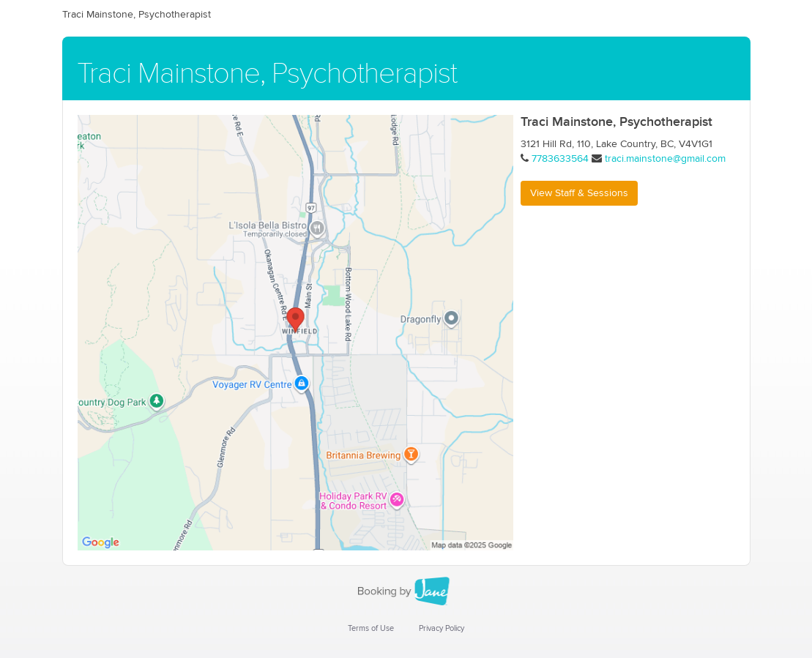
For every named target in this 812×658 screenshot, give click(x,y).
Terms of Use (371, 628)
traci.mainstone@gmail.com (665, 159)
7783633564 (560, 159)
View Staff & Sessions (579, 193)
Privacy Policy (442, 628)
